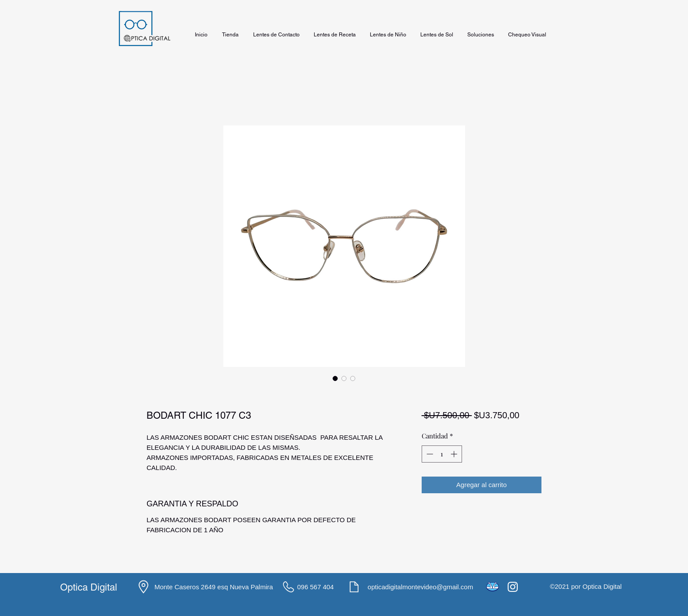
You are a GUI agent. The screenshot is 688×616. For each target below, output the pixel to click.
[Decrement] (429, 454)
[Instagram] (513, 587)
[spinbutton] (442, 454)
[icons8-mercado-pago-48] (493, 587)
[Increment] (455, 454)
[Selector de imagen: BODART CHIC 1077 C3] (335, 378)
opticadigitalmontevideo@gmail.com (420, 587)
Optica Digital (89, 587)
